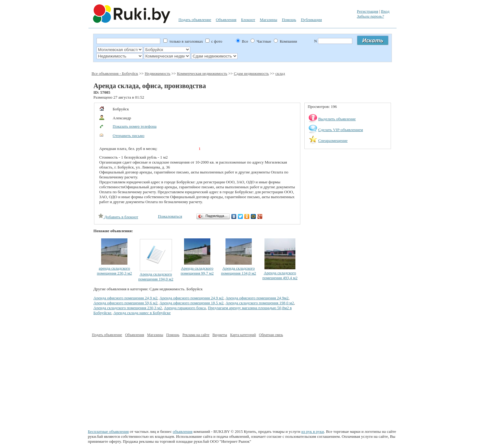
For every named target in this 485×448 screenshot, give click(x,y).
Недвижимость (158, 73)
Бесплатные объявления (108, 431)
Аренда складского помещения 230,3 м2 (128, 308)
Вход (385, 11)
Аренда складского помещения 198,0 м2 (260, 303)
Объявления (226, 20)
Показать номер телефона (135, 126)
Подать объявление (195, 20)
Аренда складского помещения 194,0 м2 (156, 277)
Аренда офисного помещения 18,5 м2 (191, 303)
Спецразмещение (333, 141)
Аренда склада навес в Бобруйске (142, 313)
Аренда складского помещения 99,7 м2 (197, 271)
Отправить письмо (129, 136)
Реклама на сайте (196, 335)
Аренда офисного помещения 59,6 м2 (125, 303)
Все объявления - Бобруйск (115, 73)
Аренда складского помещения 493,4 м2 (280, 275)
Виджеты (220, 335)
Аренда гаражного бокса (185, 308)
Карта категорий (243, 335)
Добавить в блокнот (118, 217)
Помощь (289, 20)
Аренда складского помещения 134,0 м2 (239, 271)
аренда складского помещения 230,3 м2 (114, 271)
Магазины (268, 20)
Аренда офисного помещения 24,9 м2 (125, 298)
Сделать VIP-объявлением (341, 130)
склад (280, 73)
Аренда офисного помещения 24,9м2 (257, 298)
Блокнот (248, 20)
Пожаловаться (170, 216)
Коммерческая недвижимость (202, 73)
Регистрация (368, 11)
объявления (183, 431)
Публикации (311, 20)
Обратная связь (271, 335)
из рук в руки (313, 431)
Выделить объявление (337, 119)
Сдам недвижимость (251, 73)
